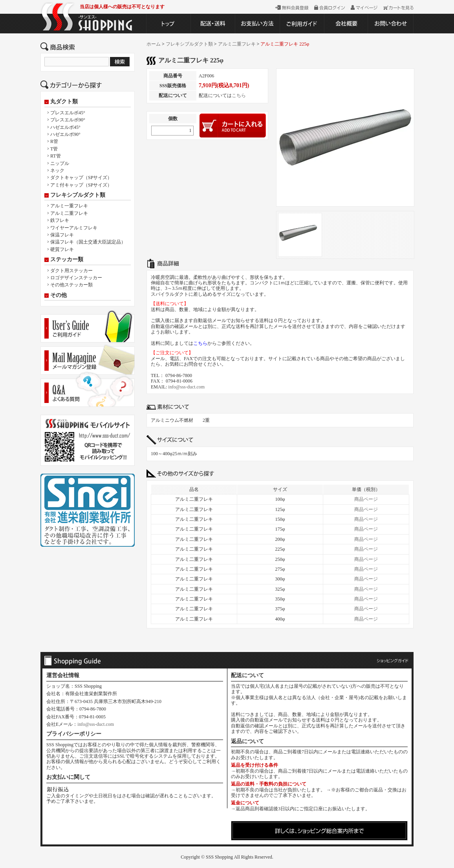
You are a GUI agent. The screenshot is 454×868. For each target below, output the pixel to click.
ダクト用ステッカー (71, 271)
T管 (54, 149)
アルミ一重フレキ (69, 206)
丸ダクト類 (64, 102)
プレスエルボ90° (68, 120)
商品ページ (366, 499)
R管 (54, 141)
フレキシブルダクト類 (78, 195)
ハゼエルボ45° (65, 127)
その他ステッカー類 (71, 285)
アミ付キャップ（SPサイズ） (81, 185)
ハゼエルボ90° (65, 134)
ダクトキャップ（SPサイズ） (81, 178)
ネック (57, 170)
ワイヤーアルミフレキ (74, 228)
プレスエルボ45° (68, 113)
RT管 (56, 156)
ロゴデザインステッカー (76, 278)
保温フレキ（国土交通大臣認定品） (88, 242)
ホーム (154, 44)
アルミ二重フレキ (69, 213)
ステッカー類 (67, 260)
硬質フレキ (62, 249)
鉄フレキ (60, 220)
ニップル (60, 163)
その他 (59, 295)
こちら (239, 95)
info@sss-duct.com (186, 387)
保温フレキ (62, 235)
